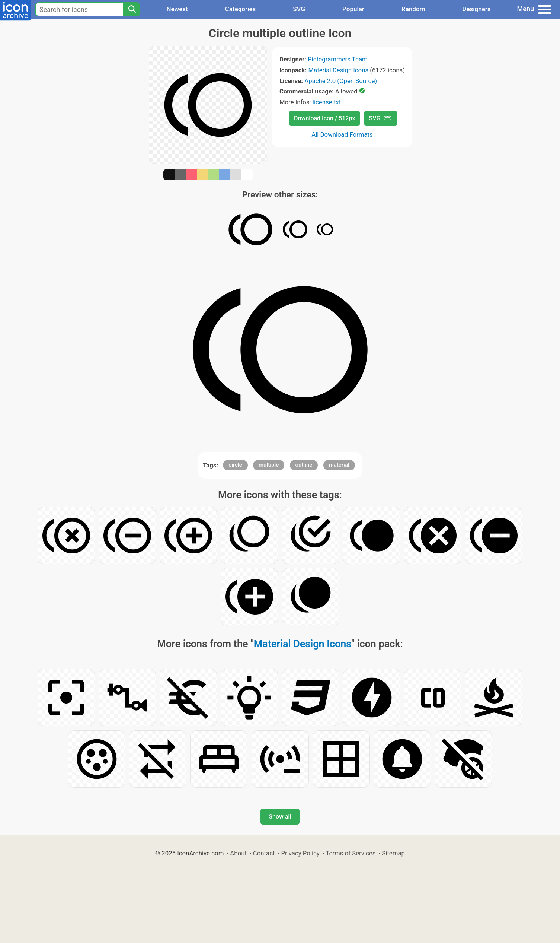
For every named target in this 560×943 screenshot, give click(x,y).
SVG (299, 9)
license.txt (327, 102)
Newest (177, 9)
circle (235, 465)
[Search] (132, 9)
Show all (280, 817)
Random (413, 9)
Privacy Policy (300, 853)
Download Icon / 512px (324, 118)
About (238, 853)
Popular (353, 9)
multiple (269, 465)
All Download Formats (342, 134)
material (339, 465)
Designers (476, 9)
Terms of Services (351, 853)
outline (304, 465)
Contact (264, 853)
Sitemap (393, 853)
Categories (241, 9)
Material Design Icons (338, 70)
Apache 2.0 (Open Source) (341, 81)
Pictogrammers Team (338, 59)
